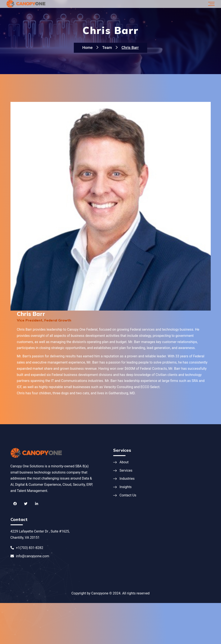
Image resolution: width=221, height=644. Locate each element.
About (124, 462)
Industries (127, 479)
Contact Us (128, 495)
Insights (126, 487)
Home (88, 48)
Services (126, 470)
